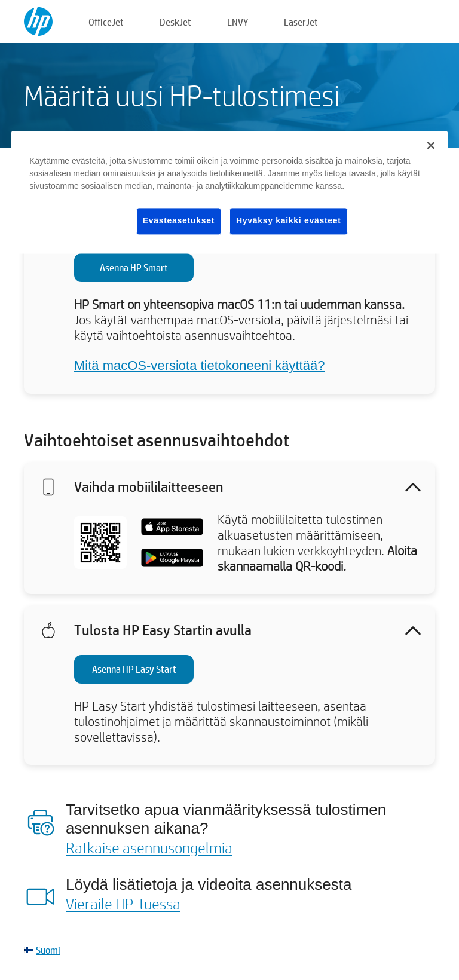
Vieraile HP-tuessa (123, 904)
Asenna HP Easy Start (134, 669)
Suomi (48, 950)
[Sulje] (431, 145)
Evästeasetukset (179, 220)
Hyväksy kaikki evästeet (289, 220)
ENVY (238, 22)
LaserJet (301, 22)
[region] (229, 192)
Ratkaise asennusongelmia (149, 847)
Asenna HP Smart (134, 267)
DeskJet (175, 22)
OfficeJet (106, 22)
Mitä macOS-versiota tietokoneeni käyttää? (199, 365)
